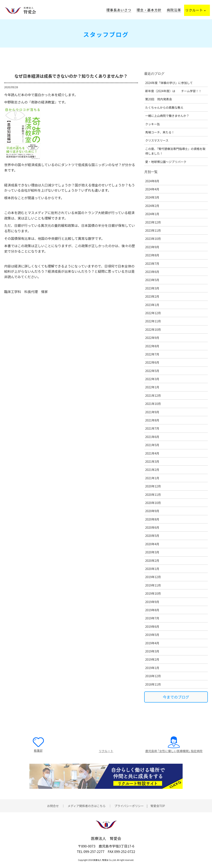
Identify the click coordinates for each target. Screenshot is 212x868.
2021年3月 (152, 461)
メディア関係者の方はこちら (87, 806)
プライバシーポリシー (129, 806)
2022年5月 (152, 371)
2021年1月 (152, 478)
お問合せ (53, 806)
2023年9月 (152, 247)
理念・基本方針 (149, 10)
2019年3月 (152, 651)
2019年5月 (152, 635)
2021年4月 (152, 453)
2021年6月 (152, 437)
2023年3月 (152, 288)
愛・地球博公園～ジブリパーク (166, 162)
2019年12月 (153, 577)
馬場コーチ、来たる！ (160, 132)
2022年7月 (152, 354)
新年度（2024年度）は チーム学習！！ (173, 91)
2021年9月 (152, 412)
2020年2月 (152, 561)
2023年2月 (152, 296)
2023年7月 (152, 263)
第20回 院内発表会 (159, 99)
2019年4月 (152, 643)
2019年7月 (152, 618)
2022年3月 (152, 379)
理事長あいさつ (119, 10)
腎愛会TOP (158, 806)
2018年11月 (153, 684)
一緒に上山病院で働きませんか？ (167, 116)
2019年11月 (153, 585)
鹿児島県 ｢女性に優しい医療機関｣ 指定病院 (174, 751)
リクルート (195, 10)
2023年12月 (153, 222)
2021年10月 (153, 404)
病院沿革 (174, 10)
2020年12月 (153, 486)
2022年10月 (153, 329)
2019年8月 (152, 610)
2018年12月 (153, 676)
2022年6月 (152, 362)
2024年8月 (152, 181)
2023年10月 (153, 239)
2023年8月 (152, 255)
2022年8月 (152, 346)
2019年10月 (153, 593)
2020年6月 (152, 527)
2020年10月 (153, 503)
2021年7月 (152, 428)
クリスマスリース (157, 140)
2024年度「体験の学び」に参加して (169, 83)
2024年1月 (152, 214)
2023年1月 (152, 305)
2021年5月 (152, 445)
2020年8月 (152, 519)
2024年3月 (152, 197)
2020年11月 (153, 495)
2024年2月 (152, 206)
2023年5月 (152, 280)
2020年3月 (152, 552)
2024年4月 (152, 189)
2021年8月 (152, 420)
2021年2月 (152, 470)
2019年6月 (152, 626)
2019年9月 (152, 602)
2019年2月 (152, 659)
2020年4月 (152, 544)
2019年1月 (152, 668)
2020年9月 (152, 511)
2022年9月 (152, 338)
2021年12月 (153, 395)
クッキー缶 (153, 124)
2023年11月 (153, 230)
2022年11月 (153, 321)
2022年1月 (152, 387)
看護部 (38, 750)
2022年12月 (153, 313)
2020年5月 (152, 536)
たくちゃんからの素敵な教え (164, 107)
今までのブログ (176, 697)
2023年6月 (152, 272)
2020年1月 (152, 569)
